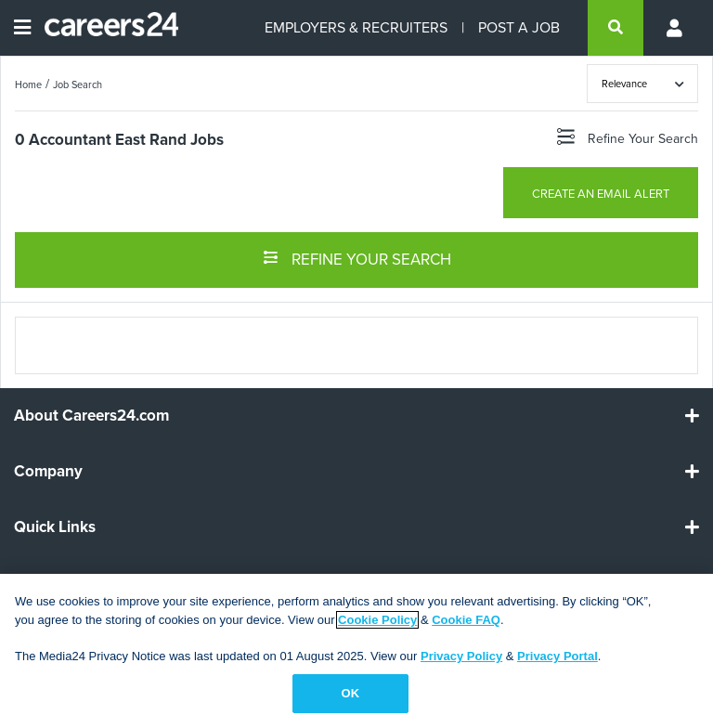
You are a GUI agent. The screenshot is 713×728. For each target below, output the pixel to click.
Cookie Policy (377, 620)
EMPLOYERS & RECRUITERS (356, 27)
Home (28, 84)
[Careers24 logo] (104, 28)
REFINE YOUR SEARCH (357, 258)
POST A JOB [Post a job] (519, 27)
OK (351, 693)
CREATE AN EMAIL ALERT (601, 194)
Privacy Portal (557, 656)
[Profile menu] (676, 28)
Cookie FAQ (466, 620)
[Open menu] (22, 28)
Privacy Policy (461, 656)
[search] (616, 28)
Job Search (78, 84)
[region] (356, 651)
